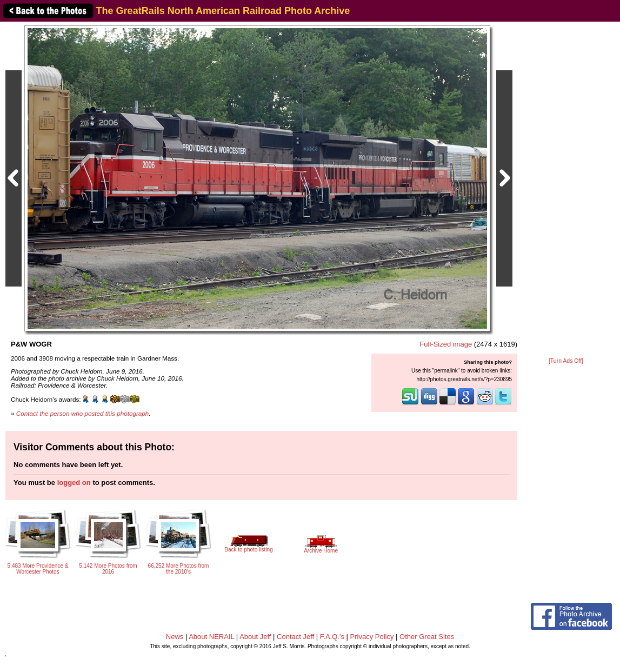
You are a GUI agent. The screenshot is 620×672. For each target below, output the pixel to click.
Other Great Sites (427, 637)
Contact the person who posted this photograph (83, 413)
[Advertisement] (566, 190)
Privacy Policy (372, 637)
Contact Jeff (295, 637)
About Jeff (255, 637)
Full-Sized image (446, 344)
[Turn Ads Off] (566, 361)
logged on (74, 483)
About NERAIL (211, 637)
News (175, 637)
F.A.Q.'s (332, 637)
